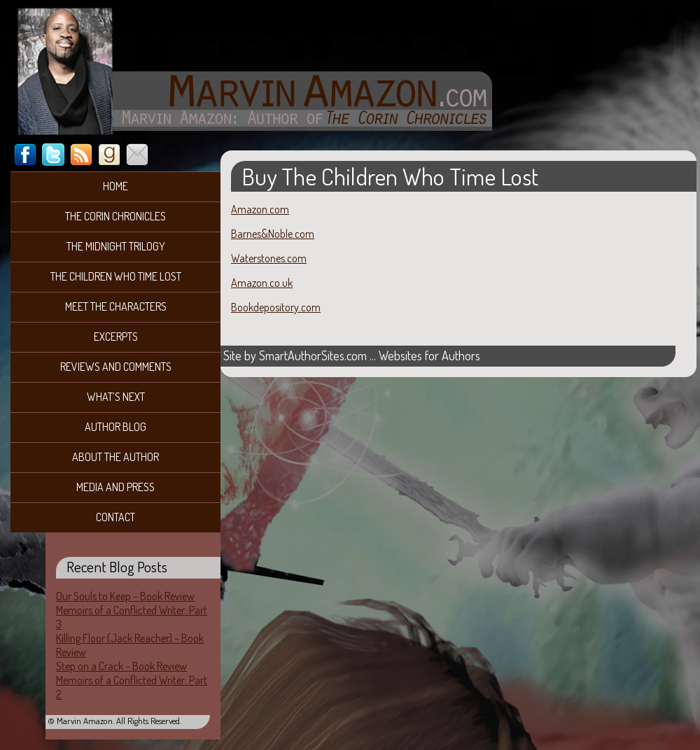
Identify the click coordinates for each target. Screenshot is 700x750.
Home (115, 186)
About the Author (115, 457)
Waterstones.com (269, 258)
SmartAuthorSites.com (313, 355)
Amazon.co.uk (262, 283)
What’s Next (116, 397)
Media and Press (115, 487)
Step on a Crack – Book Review (121, 666)
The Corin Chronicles (115, 216)
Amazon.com (260, 209)
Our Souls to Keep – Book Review (125, 596)
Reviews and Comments (116, 367)
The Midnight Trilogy (116, 246)
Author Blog (115, 427)
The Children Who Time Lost (116, 276)
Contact (115, 517)
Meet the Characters (116, 306)
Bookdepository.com (276, 307)
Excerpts (116, 337)
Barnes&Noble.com (273, 234)
